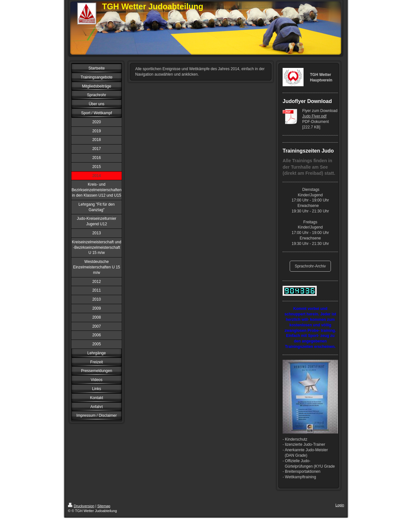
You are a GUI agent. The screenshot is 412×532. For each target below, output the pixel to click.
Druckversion (81, 506)
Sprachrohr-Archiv (310, 266)
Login (340, 505)
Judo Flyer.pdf (314, 116)
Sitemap (104, 506)
